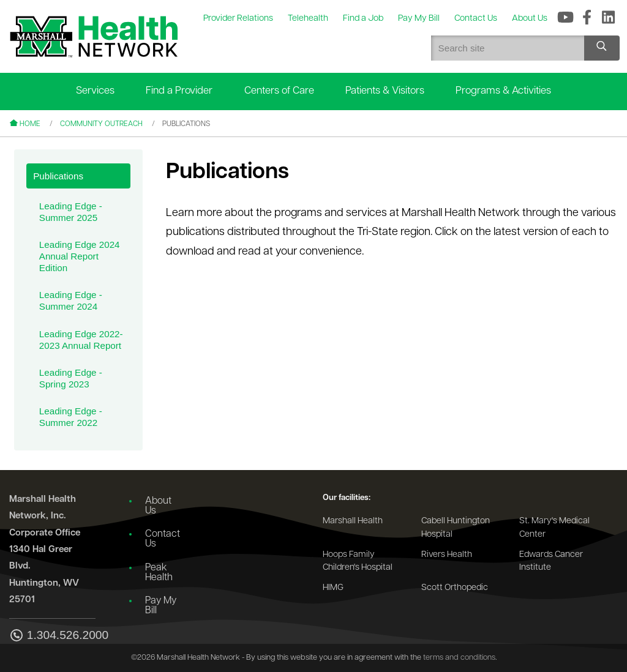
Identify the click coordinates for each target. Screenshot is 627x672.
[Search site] (602, 48)
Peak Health (159, 573)
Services (95, 91)
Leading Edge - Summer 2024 (71, 301)
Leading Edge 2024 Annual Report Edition (80, 256)
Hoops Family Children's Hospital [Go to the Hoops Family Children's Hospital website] (358, 562)
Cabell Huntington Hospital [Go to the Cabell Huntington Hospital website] (456, 528)
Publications (58, 176)
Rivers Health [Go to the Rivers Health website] (447, 555)
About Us (158, 506)
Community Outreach (101, 124)
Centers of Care (279, 91)
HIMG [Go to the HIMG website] (333, 588)
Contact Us (163, 539)
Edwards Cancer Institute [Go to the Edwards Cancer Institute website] (551, 562)
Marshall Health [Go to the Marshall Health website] (353, 521)
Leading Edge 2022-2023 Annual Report (81, 340)
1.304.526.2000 (52, 636)
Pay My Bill (161, 606)
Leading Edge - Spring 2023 (71, 378)
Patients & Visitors (385, 91)
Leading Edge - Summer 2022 (71, 417)
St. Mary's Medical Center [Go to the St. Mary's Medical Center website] (554, 528)
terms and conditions (459, 658)
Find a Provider (179, 91)
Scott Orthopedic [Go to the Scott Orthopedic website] (455, 588)
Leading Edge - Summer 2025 (71, 212)
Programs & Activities (503, 91)
